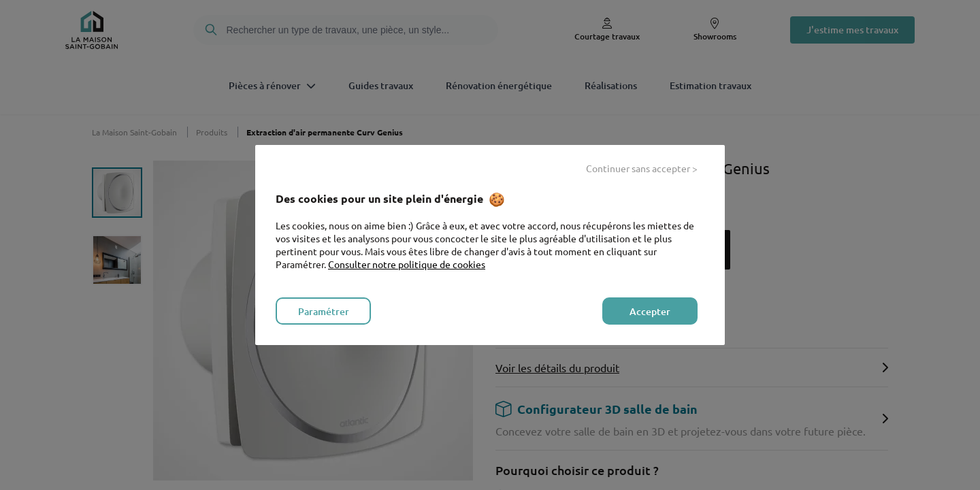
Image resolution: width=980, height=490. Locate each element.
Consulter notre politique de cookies (407, 264)
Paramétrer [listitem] (324, 311)
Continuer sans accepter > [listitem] (642, 168)
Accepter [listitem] (650, 311)
